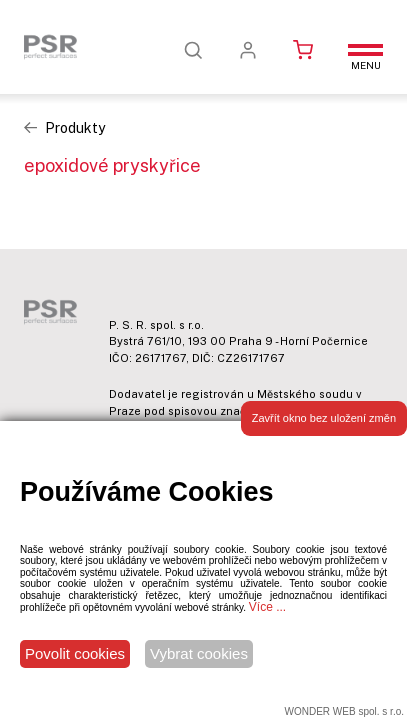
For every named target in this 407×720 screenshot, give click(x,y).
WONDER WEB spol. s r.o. (344, 711)
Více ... (267, 607)
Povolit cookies (75, 653)
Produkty (75, 128)
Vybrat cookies (199, 653)
